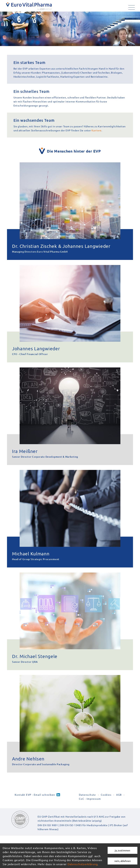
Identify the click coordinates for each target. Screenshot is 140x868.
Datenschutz (87, 806)
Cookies (106, 806)
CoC (82, 810)
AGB (119, 806)
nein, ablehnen (123, 861)
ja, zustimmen (122, 850)
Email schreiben (44, 806)
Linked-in (58, 806)
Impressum (94, 810)
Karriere (113, 113)
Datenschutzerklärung (83, 864)
